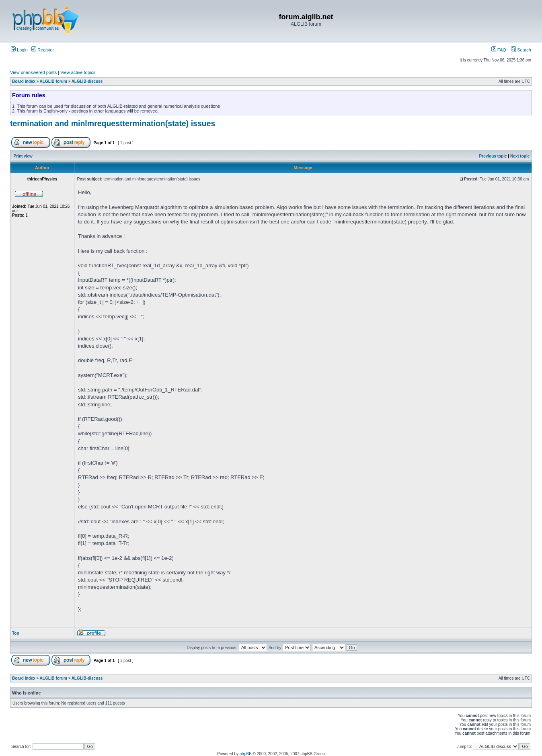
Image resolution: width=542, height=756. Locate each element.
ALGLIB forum (53, 81)
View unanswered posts (33, 72)
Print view (23, 156)
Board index (24, 81)
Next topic (520, 156)
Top (16, 633)
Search (521, 50)
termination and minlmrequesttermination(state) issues (113, 123)
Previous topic (493, 156)
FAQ (499, 50)
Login (19, 50)
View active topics (78, 72)
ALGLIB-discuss (87, 81)
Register (43, 50)
